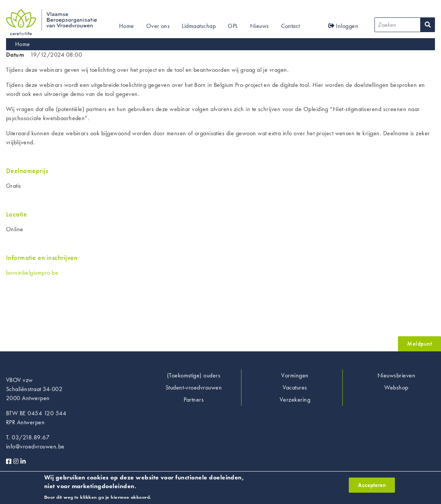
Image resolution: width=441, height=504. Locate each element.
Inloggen (344, 26)
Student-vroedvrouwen (194, 387)
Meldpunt (419, 344)
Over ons (158, 26)
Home (127, 26)
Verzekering (295, 400)
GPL (233, 26)
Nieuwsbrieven (396, 375)
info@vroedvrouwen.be (35, 446)
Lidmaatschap (199, 26)
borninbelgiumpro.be (32, 273)
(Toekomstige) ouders (194, 375)
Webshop (396, 387)
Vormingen (295, 375)
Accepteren (372, 486)
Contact (291, 26)
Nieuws (260, 26)
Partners (194, 400)
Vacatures (295, 387)
